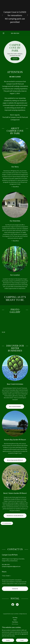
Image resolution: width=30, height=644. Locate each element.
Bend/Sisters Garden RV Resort (15, 516)
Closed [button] (8, 576)
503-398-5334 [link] (15, 33)
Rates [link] (15, 620)
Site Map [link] (15, 618)
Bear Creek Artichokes (15, 407)
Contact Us (15, 59)
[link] (13, 605)
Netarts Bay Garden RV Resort (15, 460)
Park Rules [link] (15, 622)
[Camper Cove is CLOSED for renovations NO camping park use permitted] (15, 15)
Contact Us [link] (15, 631)
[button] (4, 33)
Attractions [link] (15, 624)
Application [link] (15, 629)
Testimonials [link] (15, 633)
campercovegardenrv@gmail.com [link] (11, 566)
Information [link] (15, 626)
